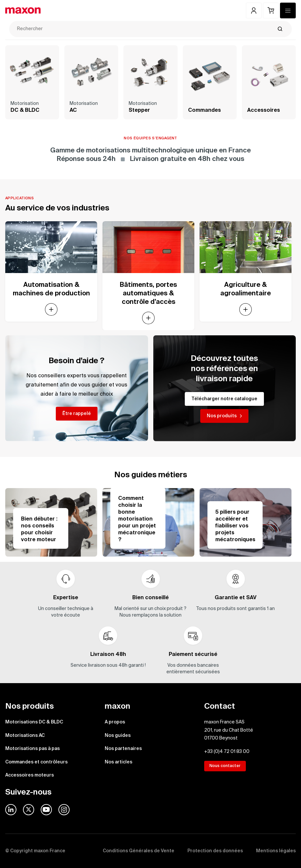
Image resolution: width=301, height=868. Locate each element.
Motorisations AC (25, 736)
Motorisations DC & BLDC (34, 722)
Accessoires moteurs (30, 775)
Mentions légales (276, 851)
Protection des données (215, 851)
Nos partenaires (123, 749)
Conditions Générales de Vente (139, 851)
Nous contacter (225, 766)
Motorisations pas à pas (32, 749)
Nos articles (118, 762)
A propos (115, 722)
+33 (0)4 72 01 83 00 (227, 752)
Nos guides (118, 736)
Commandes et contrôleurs (36, 762)
